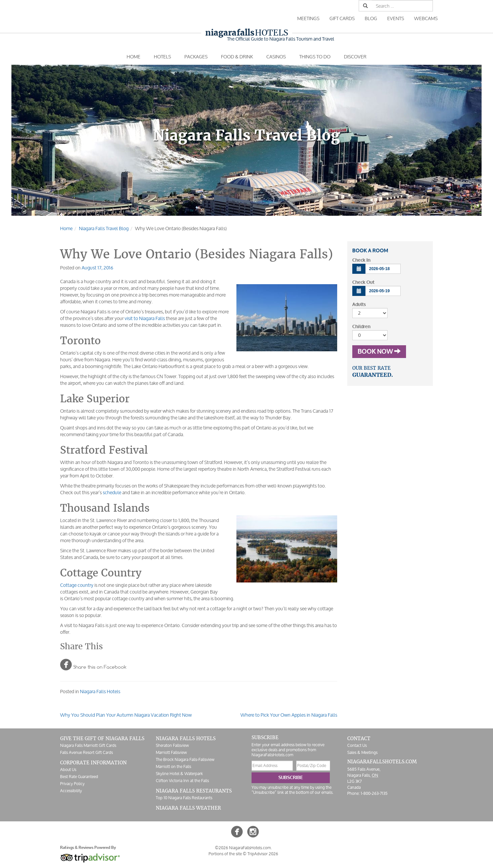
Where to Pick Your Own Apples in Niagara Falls (289, 715)
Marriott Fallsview (171, 752)
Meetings (308, 18)
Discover (355, 57)
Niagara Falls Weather (188, 808)
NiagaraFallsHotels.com (382, 762)
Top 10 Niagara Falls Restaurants (184, 798)
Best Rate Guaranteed (79, 777)
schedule (112, 492)
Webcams (426, 18)
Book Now (379, 352)
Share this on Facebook (93, 664)
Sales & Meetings (362, 752)
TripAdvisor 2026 (263, 854)
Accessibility (71, 791)
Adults (359, 304)
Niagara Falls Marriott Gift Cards (88, 745)
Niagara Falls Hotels (100, 691)
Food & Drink (237, 57)
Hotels (247, 33)
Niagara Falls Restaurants (194, 791)
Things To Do (315, 57)
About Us (68, 770)
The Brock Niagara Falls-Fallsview (185, 759)
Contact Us (357, 745)
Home (133, 57)
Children (361, 327)
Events (396, 18)
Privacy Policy (72, 784)
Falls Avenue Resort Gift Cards (86, 752)
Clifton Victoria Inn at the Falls (182, 781)
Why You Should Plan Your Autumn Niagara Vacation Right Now (126, 715)
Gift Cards (342, 18)
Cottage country (77, 585)
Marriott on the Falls (173, 767)
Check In (361, 260)
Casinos (276, 57)
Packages (196, 57)
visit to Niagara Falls (145, 318)
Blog (371, 18)
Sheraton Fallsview (172, 745)
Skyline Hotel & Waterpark (179, 774)
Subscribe (291, 778)
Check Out (363, 282)
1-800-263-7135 (374, 793)
